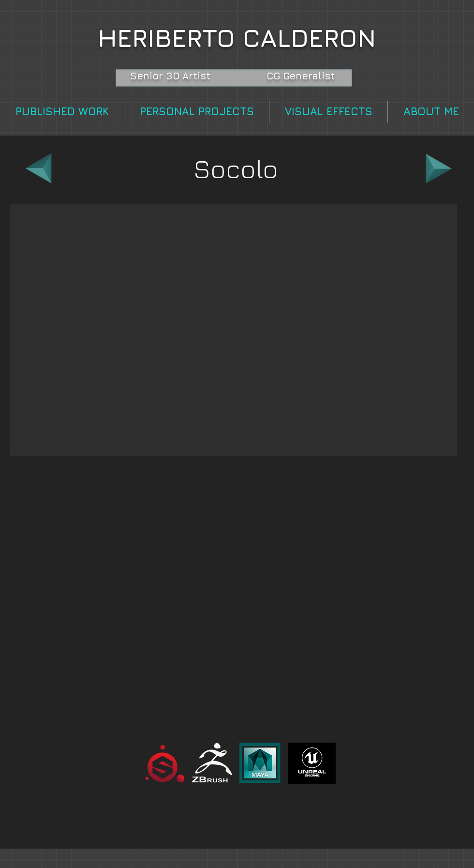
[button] (233, 330)
